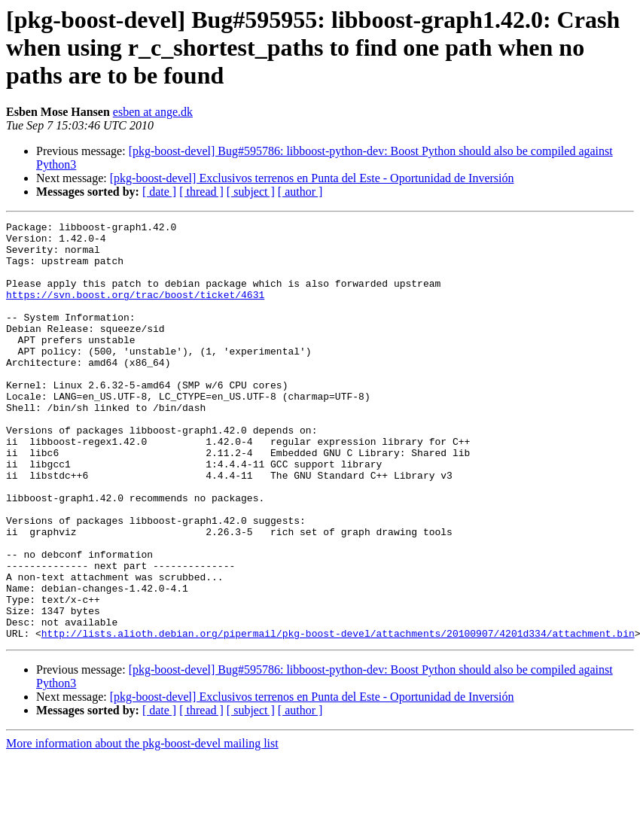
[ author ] (300, 192)
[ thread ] (201, 192)
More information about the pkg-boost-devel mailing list (142, 827)
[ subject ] (251, 192)
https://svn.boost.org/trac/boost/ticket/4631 (135, 310)
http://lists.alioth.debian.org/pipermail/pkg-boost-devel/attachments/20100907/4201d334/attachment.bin (338, 717)
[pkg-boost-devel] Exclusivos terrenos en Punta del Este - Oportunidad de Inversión (312, 178)
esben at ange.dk (153, 112)
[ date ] (159, 192)
